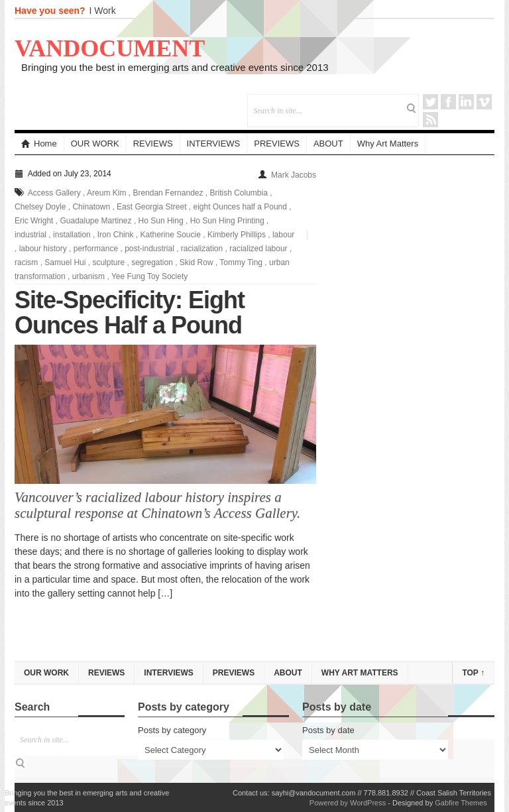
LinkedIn (466, 102)
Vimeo (484, 102)
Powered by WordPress (348, 803)
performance (96, 249)
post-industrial (149, 249)
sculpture (108, 262)
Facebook (448, 102)
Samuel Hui (65, 262)
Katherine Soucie (170, 235)
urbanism (88, 276)
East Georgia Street (151, 207)
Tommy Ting (241, 262)
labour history (43, 249)
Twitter (430, 102)
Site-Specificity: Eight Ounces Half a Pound (130, 313)
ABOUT (328, 144)
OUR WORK (95, 144)
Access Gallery (54, 193)
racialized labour (258, 249)
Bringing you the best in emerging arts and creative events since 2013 (175, 67)
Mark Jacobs (294, 175)
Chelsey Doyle (40, 207)
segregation (152, 262)
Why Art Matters (388, 144)
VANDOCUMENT (110, 48)
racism (26, 262)
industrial (30, 235)
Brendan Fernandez (168, 193)
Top (473, 673)
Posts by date (328, 730)
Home (39, 144)
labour (283, 235)
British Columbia (239, 193)
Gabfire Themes (461, 803)
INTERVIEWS (214, 144)
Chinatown (91, 207)
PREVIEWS (277, 144)
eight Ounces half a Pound (240, 207)
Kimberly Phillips (237, 235)
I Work (103, 11)
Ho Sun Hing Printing (227, 221)
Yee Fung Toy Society (149, 276)
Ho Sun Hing (161, 221)
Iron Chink (116, 235)
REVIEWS (153, 144)
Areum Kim (106, 193)
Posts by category (172, 730)
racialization (202, 249)
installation (72, 235)
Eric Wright (34, 221)
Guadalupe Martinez (95, 221)
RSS (430, 120)
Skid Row (197, 262)
